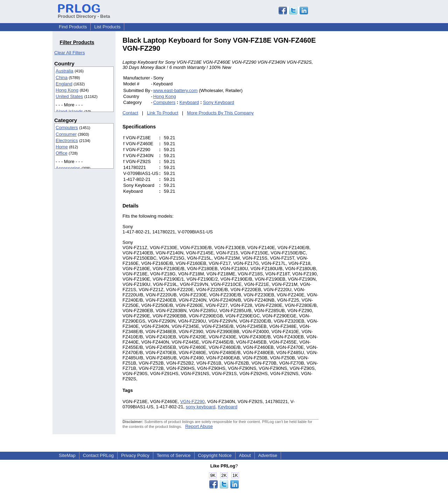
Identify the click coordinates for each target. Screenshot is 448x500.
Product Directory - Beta (84, 14)
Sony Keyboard (219, 102)
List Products (107, 27)
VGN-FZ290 (192, 402)
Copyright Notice (215, 455)
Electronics (67, 140)
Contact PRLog (98, 455)
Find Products (73, 27)
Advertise (268, 455)
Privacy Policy (135, 455)
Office (62, 153)
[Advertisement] (366, 141)
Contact (130, 113)
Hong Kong (67, 90)
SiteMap (67, 455)
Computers (67, 128)
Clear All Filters (69, 53)
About (245, 455)
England (64, 84)
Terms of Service (174, 455)
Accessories (68, 168)
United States (69, 96)
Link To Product (163, 113)
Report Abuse (199, 426)
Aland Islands (69, 111)
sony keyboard (201, 407)
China (62, 78)
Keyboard (189, 102)
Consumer (66, 134)
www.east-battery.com (176, 90)
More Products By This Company (220, 113)
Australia (65, 71)
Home (62, 147)
